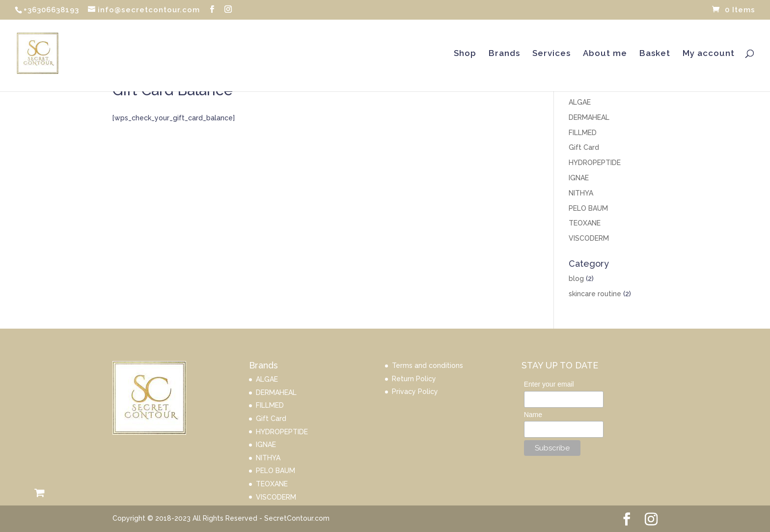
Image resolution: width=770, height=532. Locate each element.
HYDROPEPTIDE (595, 163)
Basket (655, 54)
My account (709, 54)
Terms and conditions (427, 365)
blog (576, 279)
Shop (465, 54)
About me (605, 54)
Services (551, 54)
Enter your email (549, 384)
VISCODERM (589, 238)
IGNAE (579, 178)
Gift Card (584, 147)
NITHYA (581, 193)
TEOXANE (585, 223)
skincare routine (595, 294)
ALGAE (580, 102)
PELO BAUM (588, 208)
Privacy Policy (415, 392)
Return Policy (414, 379)
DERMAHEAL (589, 117)
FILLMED (583, 133)
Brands (504, 54)
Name (533, 415)
